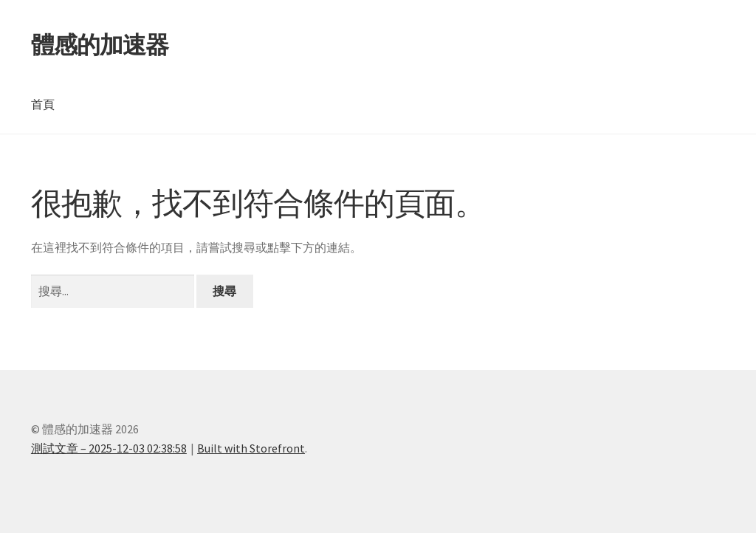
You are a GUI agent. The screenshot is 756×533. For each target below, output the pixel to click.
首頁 (43, 104)
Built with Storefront (251, 448)
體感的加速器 (100, 45)
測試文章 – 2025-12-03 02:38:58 (109, 448)
